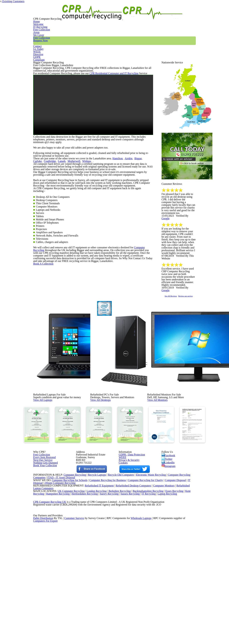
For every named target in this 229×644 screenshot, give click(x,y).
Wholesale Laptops (143, 630)
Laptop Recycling (173, 591)
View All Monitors (165, 452)
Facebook (169, 521)
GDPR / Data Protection (130, 521)
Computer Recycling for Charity (147, 570)
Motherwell (60, 225)
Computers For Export (46, 635)
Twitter (167, 526)
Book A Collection (49, 390)
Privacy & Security (128, 529)
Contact (153, 14)
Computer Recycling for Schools (68, 570)
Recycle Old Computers (120, 561)
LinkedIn (168, 531)
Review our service (197, 354)
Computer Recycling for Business (108, 570)
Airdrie (119, 220)
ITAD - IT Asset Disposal (62, 565)
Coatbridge (39, 225)
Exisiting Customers (215, 2)
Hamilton (110, 220)
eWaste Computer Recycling (61, 574)
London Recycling (94, 587)
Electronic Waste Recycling (151, 561)
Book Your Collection (44, 545)
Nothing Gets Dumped (44, 534)
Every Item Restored (43, 525)
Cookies (123, 534)
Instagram (169, 536)
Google (190, 265)
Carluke (136, 220)
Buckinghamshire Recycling (147, 587)
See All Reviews (175, 354)
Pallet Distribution (43, 630)
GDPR (188, 14)
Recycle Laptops (94, 561)
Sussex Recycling (135, 591)
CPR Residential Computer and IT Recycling (106, 116)
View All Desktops (108, 452)
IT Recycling (86, 14)
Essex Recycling (175, 587)
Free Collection (129, 14)
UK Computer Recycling (68, 587)
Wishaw (70, 225)
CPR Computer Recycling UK (49, 604)
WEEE (171, 14)
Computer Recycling (136, 359)
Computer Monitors (159, 578)
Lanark (49, 225)
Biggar (127, 220)
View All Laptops (50, 452)
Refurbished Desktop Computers (128, 578)
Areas (106, 14)
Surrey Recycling (113, 591)
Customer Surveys (74, 630)
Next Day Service (42, 529)
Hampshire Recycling (59, 591)
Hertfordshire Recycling (87, 591)
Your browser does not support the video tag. (93, 151)
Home (66, 14)
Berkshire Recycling (118, 587)
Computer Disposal (178, 570)
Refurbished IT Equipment (92, 578)
